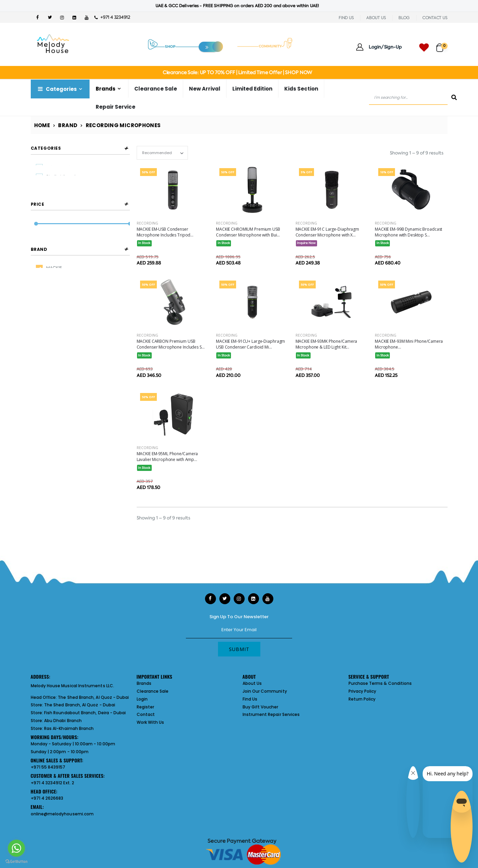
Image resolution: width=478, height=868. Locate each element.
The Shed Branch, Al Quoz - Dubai (93, 697)
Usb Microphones (63, 167)
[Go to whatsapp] (16, 848)
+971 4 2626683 (47, 798)
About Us (252, 683)
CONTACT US (435, 18)
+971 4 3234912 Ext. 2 (52, 783)
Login (142, 699)
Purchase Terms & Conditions (380, 683)
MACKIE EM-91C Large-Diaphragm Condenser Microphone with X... (327, 232)
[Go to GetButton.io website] (16, 861)
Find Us (250, 699)
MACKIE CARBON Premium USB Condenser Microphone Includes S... (171, 344)
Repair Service (115, 107)
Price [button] (38, 230)
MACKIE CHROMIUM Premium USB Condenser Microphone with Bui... (248, 232)
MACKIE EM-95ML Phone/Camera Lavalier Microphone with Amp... (167, 457)
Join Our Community (265, 691)
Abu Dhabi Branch (63, 721)
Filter (46, 263)
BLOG (404, 18)
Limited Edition (252, 89)
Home (42, 125)
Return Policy (362, 699)
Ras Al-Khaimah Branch (69, 728)
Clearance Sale (156, 89)
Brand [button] (39, 290)
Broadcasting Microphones (73, 189)
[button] (442, 45)
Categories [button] (46, 148)
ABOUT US (376, 18)
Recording (147, 223)
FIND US (346, 18)
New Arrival (205, 89)
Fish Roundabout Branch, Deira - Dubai (85, 713)
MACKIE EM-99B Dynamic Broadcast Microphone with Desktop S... (408, 232)
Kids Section (301, 89)
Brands (106, 89)
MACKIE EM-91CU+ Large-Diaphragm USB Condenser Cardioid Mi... (250, 344)
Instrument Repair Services (271, 714)
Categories (57, 89)
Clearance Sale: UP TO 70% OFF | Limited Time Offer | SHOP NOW (237, 72)
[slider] (36, 250)
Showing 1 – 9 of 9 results (417, 153)
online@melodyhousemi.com (62, 814)
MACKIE (54, 309)
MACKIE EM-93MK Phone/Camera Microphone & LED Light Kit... (326, 344)
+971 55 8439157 (48, 767)
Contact (146, 714)
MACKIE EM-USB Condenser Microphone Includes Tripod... (165, 232)
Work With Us (151, 722)
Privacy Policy (363, 691)
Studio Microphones (66, 178)
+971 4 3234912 (112, 17)
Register (146, 707)
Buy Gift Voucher (261, 707)
